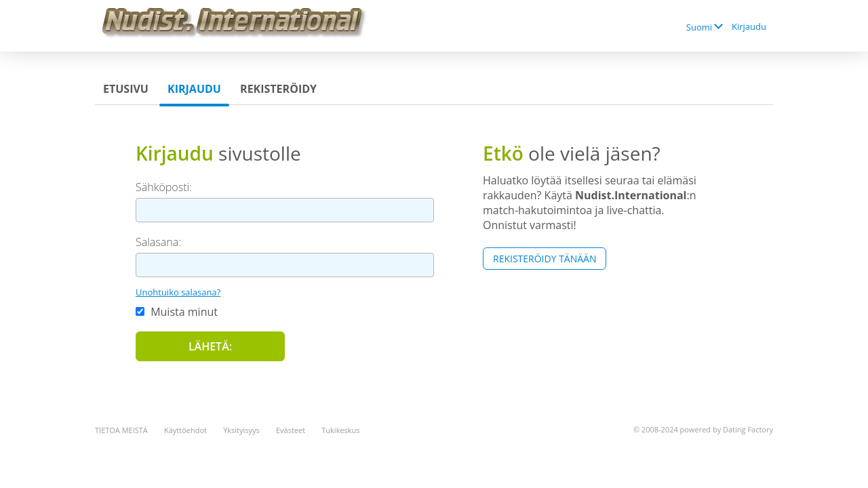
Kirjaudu (749, 26)
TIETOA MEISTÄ (121, 430)
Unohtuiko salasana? (178, 292)
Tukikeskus (340, 430)
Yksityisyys (241, 430)
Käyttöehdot (185, 430)
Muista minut (177, 312)
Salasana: (158, 242)
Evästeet (291, 430)
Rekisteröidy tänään (545, 259)
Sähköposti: (164, 187)
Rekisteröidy (278, 89)
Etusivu (126, 89)
